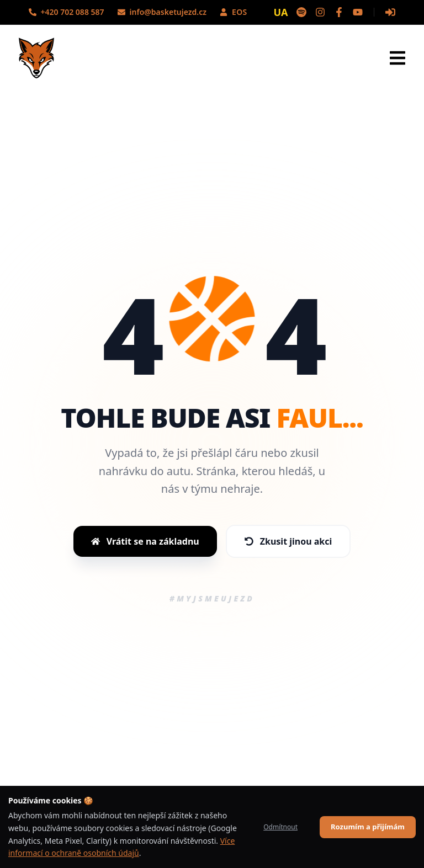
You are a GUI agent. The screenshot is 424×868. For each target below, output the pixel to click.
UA (281, 12)
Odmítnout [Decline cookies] (280, 827)
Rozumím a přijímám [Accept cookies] (368, 827)
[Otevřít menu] (397, 58)
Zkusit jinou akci (288, 541)
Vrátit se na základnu (145, 541)
